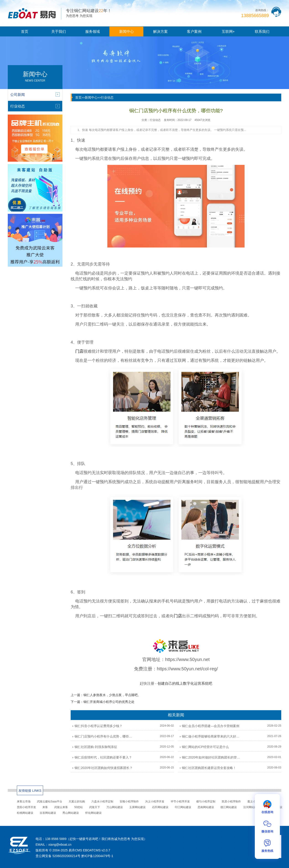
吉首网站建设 (48, 813)
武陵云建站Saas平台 (50, 802)
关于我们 (59, 32)
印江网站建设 (183, 807)
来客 (45, 807)
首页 (25, 32)
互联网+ (228, 32)
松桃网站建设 (25, 813)
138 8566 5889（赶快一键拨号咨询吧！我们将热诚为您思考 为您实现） (96, 839)
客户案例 (194, 32)
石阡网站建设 (160, 807)
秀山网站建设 (71, 813)
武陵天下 (95, 807)
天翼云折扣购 (77, 802)
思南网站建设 (206, 807)
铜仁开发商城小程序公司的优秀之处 (109, 702)
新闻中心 (126, 32)
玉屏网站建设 (137, 807)
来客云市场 (24, 802)
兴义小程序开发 (155, 802)
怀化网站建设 (93, 813)
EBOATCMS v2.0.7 (97, 850)
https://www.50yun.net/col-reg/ (187, 669)
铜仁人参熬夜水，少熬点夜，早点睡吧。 (112, 695)
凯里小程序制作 (231, 802)
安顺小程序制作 (129, 802)
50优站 (79, 807)
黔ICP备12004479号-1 (97, 856)
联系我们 (262, 32)
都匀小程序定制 (206, 802)
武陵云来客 (61, 807)
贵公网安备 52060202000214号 (58, 856)
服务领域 (93, 32)
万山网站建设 (115, 807)
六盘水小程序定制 (102, 802)
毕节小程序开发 (180, 802)
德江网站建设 (229, 807)
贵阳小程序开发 (26, 807)
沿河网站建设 (251, 807)
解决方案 (160, 32)
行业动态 (107, 97)
